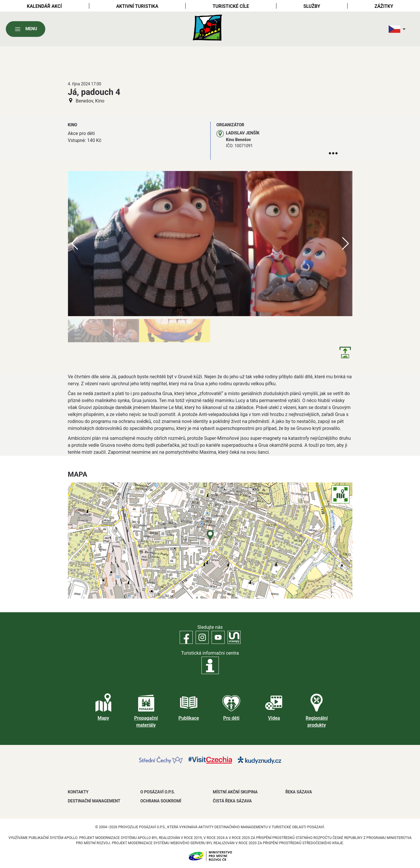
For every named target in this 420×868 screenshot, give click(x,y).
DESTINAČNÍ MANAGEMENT (94, 801)
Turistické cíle (231, 6)
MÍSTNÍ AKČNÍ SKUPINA (235, 792)
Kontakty (78, 792)
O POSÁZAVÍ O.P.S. (157, 792)
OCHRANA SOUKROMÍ (161, 801)
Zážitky (384, 6)
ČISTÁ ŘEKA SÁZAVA (232, 801)
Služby (312, 6)
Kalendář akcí (45, 6)
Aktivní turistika (137, 6)
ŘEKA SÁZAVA (299, 792)
